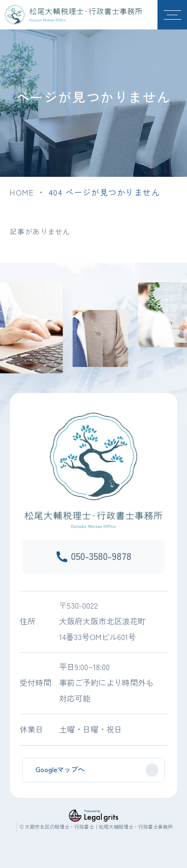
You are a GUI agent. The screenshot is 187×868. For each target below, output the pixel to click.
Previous (3, 310)
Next (184, 310)
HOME (22, 192)
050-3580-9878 (101, 556)
